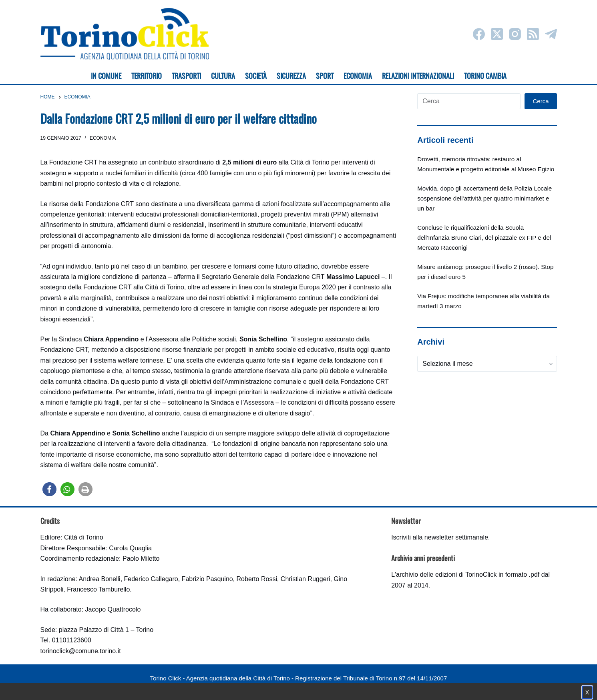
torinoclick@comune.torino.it (81, 651)
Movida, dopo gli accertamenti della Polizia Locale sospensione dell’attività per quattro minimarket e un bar (484, 198)
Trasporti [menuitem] (186, 76)
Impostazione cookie (346, 686)
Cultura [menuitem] (223, 76)
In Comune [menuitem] (106, 76)
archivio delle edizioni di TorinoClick (446, 575)
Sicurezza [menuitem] (291, 76)
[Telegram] (551, 34)
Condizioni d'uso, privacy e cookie (268, 686)
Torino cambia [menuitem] (485, 76)
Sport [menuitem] (325, 76)
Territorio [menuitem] (147, 76)
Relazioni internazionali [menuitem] (418, 76)
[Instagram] (515, 34)
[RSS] (533, 34)
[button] (49, 489)
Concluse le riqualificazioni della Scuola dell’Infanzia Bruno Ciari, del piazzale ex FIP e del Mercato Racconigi (484, 238)
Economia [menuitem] (358, 76)
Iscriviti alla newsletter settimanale (440, 537)
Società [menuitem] (256, 76)
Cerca (541, 101)
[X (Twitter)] (497, 34)
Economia (103, 138)
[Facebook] (479, 34)
